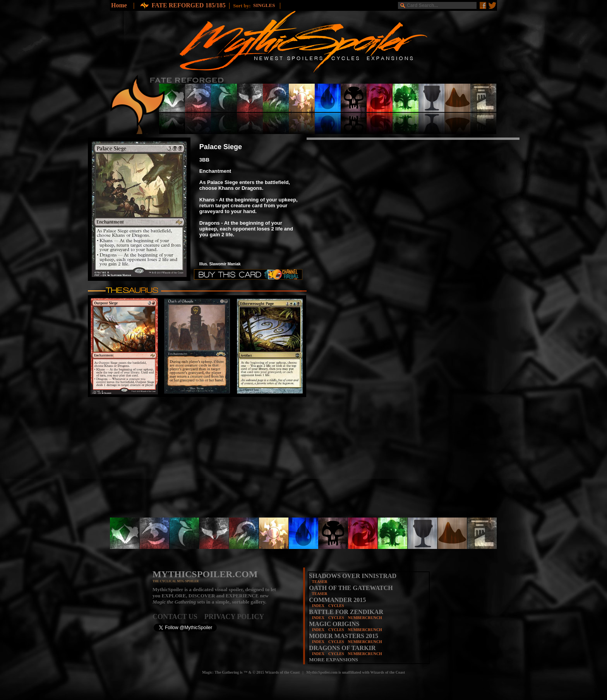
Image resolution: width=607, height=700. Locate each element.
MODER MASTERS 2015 (344, 636)
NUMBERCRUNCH (365, 618)
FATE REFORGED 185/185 (188, 5)
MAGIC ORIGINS (334, 624)
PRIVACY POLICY (234, 617)
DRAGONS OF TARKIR (342, 648)
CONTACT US (178, 617)
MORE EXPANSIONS (334, 660)
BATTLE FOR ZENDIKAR (346, 612)
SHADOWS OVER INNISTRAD (353, 576)
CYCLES (336, 606)
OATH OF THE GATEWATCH (351, 588)
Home (119, 5)
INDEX (318, 606)
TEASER (320, 582)
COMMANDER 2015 (337, 600)
